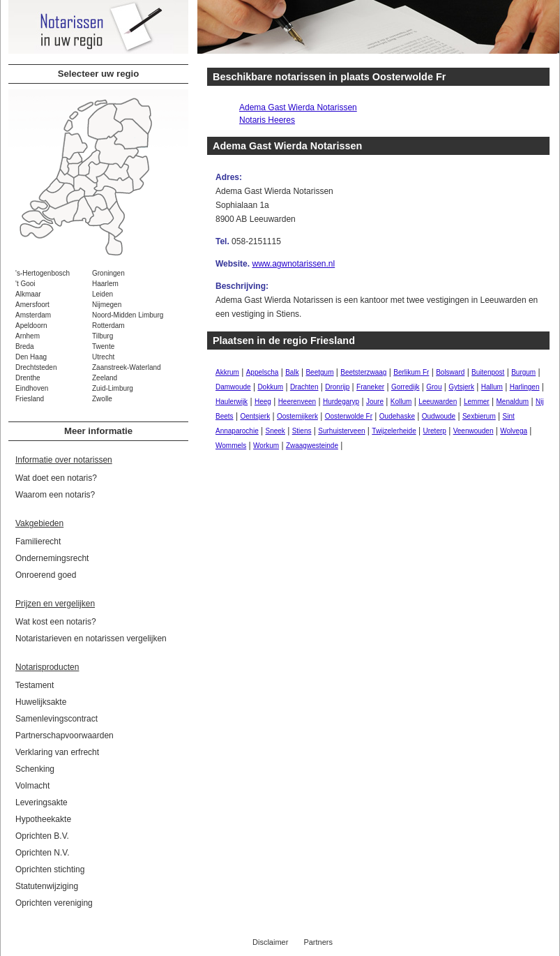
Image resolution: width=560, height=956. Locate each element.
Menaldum (512, 402)
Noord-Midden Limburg (128, 315)
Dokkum (270, 387)
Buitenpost (488, 372)
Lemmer (477, 402)
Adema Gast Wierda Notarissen (298, 107)
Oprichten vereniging (54, 903)
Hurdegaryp (341, 402)
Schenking (35, 769)
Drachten (304, 387)
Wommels (231, 446)
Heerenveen (297, 402)
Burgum (523, 372)
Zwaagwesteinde (312, 446)
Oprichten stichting (50, 869)
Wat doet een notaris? (56, 478)
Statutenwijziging (47, 886)
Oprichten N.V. (43, 853)
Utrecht (103, 357)
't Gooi (25, 284)
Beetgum (319, 372)
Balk (292, 372)
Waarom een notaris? (55, 495)
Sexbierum (479, 416)
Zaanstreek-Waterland (127, 367)
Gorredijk (406, 387)
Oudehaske (397, 416)
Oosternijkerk (297, 416)
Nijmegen (107, 305)
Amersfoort (32, 305)
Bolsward (450, 372)
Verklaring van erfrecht (57, 752)
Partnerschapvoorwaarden (65, 735)
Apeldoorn (31, 326)
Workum (266, 446)
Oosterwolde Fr (349, 416)
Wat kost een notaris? (56, 622)
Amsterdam (33, 315)
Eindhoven (32, 388)
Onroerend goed (46, 575)
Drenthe (28, 378)
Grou (434, 387)
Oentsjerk (255, 416)
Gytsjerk (461, 387)
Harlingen (525, 387)
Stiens (302, 431)
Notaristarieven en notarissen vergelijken (91, 638)
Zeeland (105, 378)
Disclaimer (270, 942)
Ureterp (435, 431)
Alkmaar (28, 294)
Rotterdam (108, 326)
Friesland (30, 399)
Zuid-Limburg (113, 388)
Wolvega (514, 431)
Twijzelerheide (394, 431)
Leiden (103, 294)
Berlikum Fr (411, 372)
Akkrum (227, 372)
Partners (318, 942)
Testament (35, 685)
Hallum (492, 387)
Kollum (401, 402)
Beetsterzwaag (363, 372)
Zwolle (102, 399)
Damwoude (233, 387)
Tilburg (103, 336)
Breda (25, 346)
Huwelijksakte (41, 702)
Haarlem (105, 284)
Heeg (263, 402)
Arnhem (28, 336)
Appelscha (263, 372)
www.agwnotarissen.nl (293, 264)
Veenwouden (474, 431)
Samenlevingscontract (56, 719)
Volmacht (32, 786)
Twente (103, 346)
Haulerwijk (232, 402)
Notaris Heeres (267, 120)
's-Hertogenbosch (43, 273)
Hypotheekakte (43, 819)
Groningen (108, 273)
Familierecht (38, 542)
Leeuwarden (438, 402)
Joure (375, 402)
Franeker (370, 387)
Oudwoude (439, 416)
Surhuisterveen (341, 431)
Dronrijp (337, 387)
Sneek (275, 431)
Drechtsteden (36, 367)
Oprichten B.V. (42, 836)
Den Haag (31, 357)
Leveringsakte (41, 802)
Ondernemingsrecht (52, 558)
